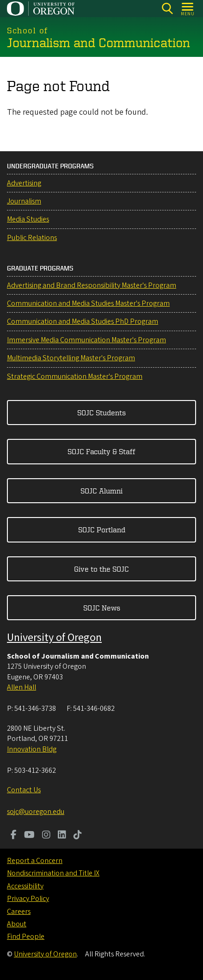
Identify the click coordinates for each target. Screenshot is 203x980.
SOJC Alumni (101, 491)
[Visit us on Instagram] (46, 836)
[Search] (167, 9)
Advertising (24, 183)
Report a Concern (35, 861)
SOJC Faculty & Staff (101, 451)
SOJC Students (101, 413)
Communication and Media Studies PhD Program (83, 321)
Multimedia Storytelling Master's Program (71, 358)
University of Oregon (54, 638)
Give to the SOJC (101, 569)
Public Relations (32, 238)
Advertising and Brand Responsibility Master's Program (92, 285)
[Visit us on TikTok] (78, 836)
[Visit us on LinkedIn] (62, 836)
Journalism (24, 201)
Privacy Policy (28, 899)
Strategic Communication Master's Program (75, 376)
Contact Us (24, 790)
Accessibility (25, 886)
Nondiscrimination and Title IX (53, 873)
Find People (26, 937)
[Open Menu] (188, 9)
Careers (19, 912)
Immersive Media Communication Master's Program (86, 340)
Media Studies (28, 219)
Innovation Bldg (32, 749)
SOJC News (102, 608)
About (17, 924)
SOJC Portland (102, 530)
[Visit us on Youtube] (29, 836)
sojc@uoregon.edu (36, 812)
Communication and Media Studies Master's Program (88, 303)
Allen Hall (22, 687)
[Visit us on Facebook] (14, 836)
